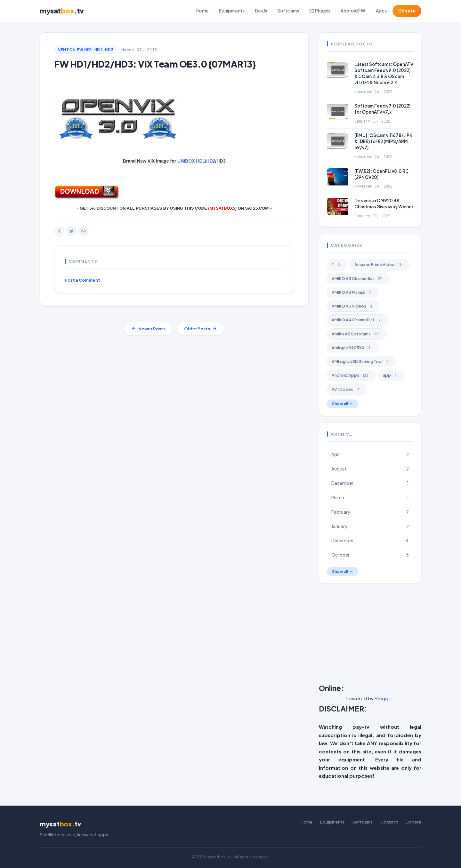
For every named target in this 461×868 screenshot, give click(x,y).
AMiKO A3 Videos (353, 306)
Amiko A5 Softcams (356, 334)
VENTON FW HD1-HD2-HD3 (86, 50)
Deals (261, 11)
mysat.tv (62, 11)
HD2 (211, 161)
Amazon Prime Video (379, 265)
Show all (343, 404)
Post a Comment (82, 280)
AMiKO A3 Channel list (358, 278)
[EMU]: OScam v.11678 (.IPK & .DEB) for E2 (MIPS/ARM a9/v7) (383, 141)
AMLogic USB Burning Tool (361, 362)
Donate (407, 11)
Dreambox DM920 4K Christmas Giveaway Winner (384, 204)
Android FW (353, 11)
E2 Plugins (320, 11)
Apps (381, 11)
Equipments (232, 11)
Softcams (288, 11)
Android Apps (351, 375)
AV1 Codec (347, 389)
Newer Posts (148, 329)
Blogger (384, 698)
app (391, 375)
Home (202, 11)
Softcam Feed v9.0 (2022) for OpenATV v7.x (382, 109)
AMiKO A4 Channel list (357, 320)
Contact (389, 822)
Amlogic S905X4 (352, 348)
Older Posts (201, 329)
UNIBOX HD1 (191, 161)
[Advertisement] (390, 635)
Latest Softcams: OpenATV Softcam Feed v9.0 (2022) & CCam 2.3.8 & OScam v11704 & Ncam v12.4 (384, 73)
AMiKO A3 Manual (353, 292)
